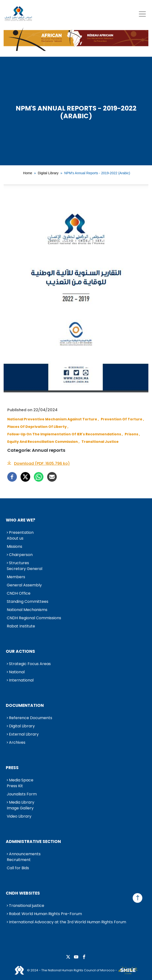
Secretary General (25, 569)
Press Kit (15, 786)
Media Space (21, 780)
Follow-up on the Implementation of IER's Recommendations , (65, 434)
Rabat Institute (21, 626)
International (21, 680)
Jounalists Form (22, 794)
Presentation (21, 532)
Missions (14, 546)
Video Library (19, 816)
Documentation (25, 705)
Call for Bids (18, 868)
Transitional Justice (100, 442)
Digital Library (48, 173)
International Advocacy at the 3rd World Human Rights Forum (68, 922)
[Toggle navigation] (142, 14)
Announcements (25, 854)
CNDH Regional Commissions (34, 618)
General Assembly (24, 585)
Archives (17, 742)
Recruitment (19, 860)
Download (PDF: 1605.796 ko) (42, 463)
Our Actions (20, 651)
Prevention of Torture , (122, 419)
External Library (24, 734)
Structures (19, 563)
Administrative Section (33, 841)
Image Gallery (20, 808)
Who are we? (21, 520)
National (17, 672)
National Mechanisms (27, 610)
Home (28, 173)
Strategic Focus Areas (30, 664)
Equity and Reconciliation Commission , (43, 442)
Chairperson (21, 555)
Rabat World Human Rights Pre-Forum (45, 914)
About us (15, 538)
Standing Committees (28, 601)
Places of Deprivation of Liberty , (38, 427)
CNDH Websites (23, 893)
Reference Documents (31, 718)
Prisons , (132, 434)
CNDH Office (19, 593)
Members (16, 577)
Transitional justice (27, 906)
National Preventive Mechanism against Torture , (53, 419)
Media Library (22, 802)
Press (12, 768)
